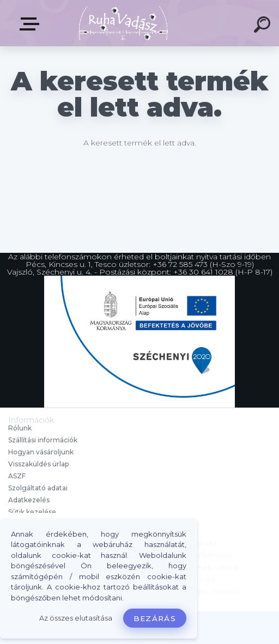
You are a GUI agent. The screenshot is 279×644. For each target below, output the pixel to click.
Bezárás (155, 618)
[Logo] (123, 23)
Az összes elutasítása (76, 618)
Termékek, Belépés (32, 24)
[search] (264, 26)
